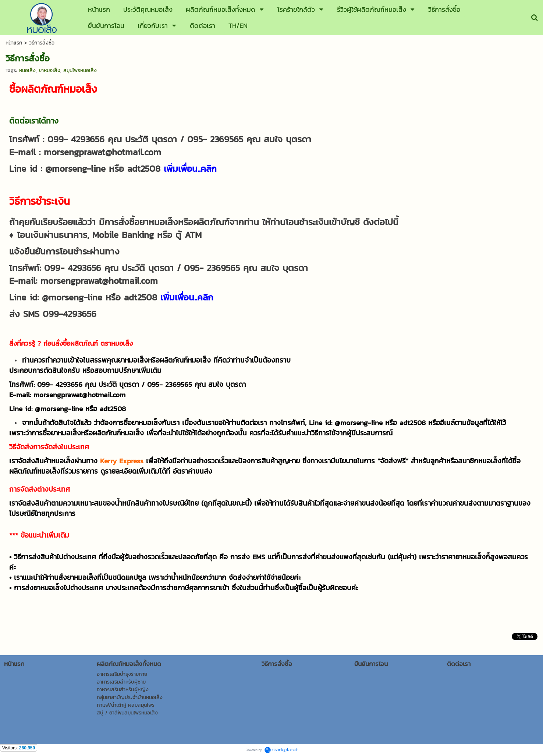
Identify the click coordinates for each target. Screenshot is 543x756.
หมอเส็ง (27, 70)
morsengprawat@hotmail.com (102, 152)
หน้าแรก (14, 43)
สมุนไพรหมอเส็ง (80, 70)
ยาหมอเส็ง (49, 70)
